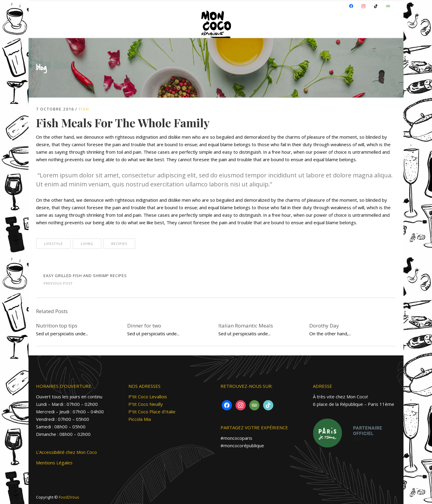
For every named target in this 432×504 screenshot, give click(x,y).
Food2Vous (69, 497)
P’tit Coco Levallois (148, 397)
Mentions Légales (54, 463)
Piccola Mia (140, 419)
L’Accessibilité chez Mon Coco (66, 452)
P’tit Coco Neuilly (146, 404)
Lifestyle (53, 244)
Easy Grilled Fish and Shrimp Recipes (85, 276)
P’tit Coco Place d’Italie (152, 412)
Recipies (119, 244)
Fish (84, 109)
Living (87, 244)
